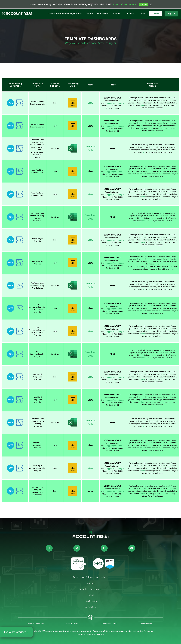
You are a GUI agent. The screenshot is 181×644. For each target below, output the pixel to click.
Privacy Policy (72, 624)
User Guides (103, 13)
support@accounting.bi (115, 103)
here (142, 105)
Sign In (171, 13)
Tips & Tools (90, 601)
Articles (117, 13)
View (90, 103)
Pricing (89, 13)
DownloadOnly (90, 148)
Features (91, 583)
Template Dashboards (90, 589)
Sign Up (155, 13)
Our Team (130, 13)
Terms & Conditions (35, 624)
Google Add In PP (109, 624)
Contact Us (91, 607)
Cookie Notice (146, 624)
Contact (142, 13)
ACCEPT (143, 4)
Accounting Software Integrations (64, 13)
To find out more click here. (124, 4)
